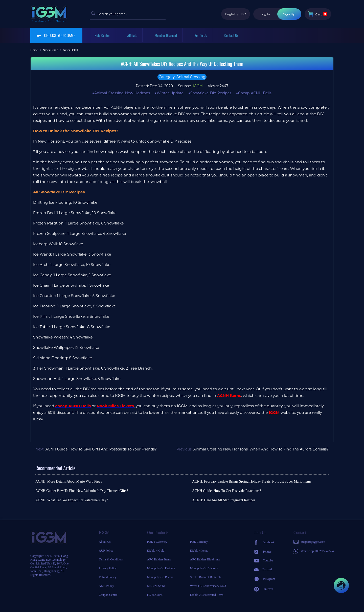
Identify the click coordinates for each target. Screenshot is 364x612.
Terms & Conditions (111, 559)
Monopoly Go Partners (161, 568)
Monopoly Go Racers (160, 577)
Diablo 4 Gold (156, 551)
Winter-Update (170, 93)
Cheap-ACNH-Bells (255, 93)
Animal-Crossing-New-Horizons (122, 93)
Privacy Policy (108, 568)
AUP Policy (106, 551)
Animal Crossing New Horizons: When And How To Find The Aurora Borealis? (261, 449)
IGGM (197, 86)
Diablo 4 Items (199, 551)
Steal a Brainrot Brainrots (206, 577)
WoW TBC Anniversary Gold (208, 586)
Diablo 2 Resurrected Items (207, 595)
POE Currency (199, 542)
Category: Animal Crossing (182, 77)
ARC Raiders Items (159, 559)
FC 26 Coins (155, 595)
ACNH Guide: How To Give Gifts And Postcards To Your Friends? (101, 449)
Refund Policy (108, 577)
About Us (105, 542)
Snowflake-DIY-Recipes (211, 93)
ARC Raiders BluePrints (205, 559)
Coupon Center (108, 595)
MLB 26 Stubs (156, 586)
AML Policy (106, 586)
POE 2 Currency (157, 542)
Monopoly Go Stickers (204, 568)
